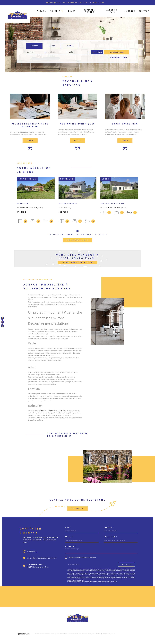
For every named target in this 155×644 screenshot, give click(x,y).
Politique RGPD (106, 634)
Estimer (70, 46)
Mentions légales (86, 634)
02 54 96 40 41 (96, 3)
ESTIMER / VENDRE (90, 11)
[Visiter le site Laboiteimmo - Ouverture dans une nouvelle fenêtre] (24, 634)
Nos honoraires (70, 634)
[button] (77, 231)
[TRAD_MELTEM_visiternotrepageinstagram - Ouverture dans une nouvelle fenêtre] (2, 322)
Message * (71, 547)
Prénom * (109, 528)
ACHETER (55, 11)
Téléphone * (111, 538)
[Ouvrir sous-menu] (62, 11)
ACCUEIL (42, 11)
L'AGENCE (130, 11)
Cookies (113, 635)
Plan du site (78, 634)
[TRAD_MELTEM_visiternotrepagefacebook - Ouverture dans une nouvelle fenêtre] (2, 318)
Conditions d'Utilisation (102, 582)
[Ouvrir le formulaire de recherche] (97, 52)
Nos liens (99, 634)
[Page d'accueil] (17, 14)
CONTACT (144, 11)
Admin (93, 634)
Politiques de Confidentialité (89, 582)
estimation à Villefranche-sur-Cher (50, 414)
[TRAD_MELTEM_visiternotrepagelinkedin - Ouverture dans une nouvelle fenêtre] (2, 326)
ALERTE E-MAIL (112, 11)
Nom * (68, 528)
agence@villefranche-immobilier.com (67, 3)
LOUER (72, 11)
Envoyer (127, 565)
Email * (69, 538)
